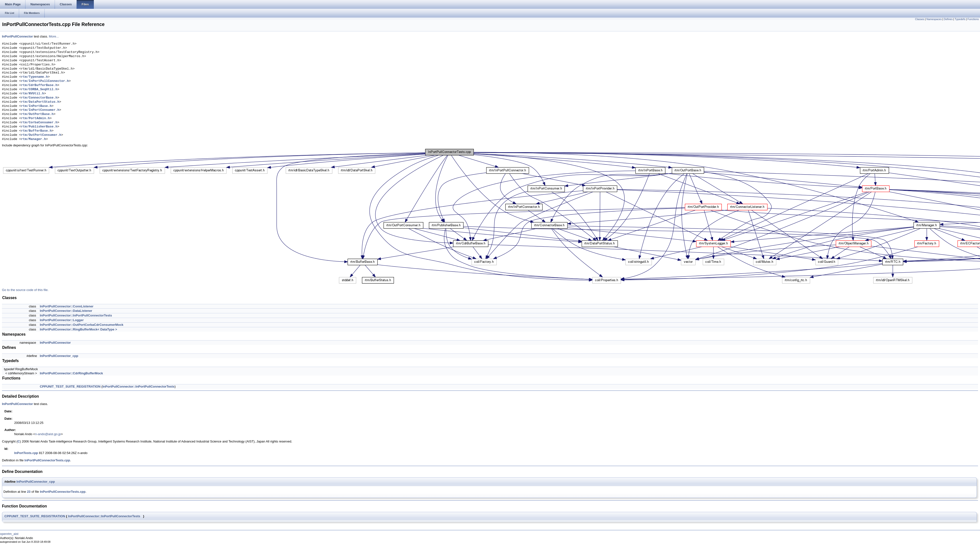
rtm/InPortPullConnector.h (45, 81)
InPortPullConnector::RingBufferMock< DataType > (79, 329)
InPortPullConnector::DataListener (66, 311)
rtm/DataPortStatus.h (40, 102)
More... (54, 36)
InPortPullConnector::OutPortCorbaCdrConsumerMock (82, 325)
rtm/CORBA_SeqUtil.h (39, 89)
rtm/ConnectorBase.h (39, 98)
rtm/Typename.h (34, 77)
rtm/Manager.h (33, 139)
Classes (920, 19)
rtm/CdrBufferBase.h (39, 85)
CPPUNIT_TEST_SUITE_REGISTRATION (70, 386)
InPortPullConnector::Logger (62, 320)
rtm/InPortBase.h (36, 106)
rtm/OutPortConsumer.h (41, 135)
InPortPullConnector (17, 36)
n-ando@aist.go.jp (48, 434)
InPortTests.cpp (26, 453)
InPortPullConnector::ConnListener (67, 306)
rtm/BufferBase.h (36, 131)
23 (29, 492)
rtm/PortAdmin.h (35, 118)
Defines (948, 19)
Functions (973, 19)
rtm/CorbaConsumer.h (39, 123)
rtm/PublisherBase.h (39, 127)
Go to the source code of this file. (25, 290)
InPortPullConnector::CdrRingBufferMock (72, 373)
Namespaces (934, 19)
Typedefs (960, 19)
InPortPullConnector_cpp (59, 356)
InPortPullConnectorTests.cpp (47, 460)
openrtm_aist (9, 534)
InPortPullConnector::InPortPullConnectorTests (76, 315)
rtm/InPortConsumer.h (40, 110)
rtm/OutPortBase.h (37, 114)
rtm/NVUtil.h (33, 94)
